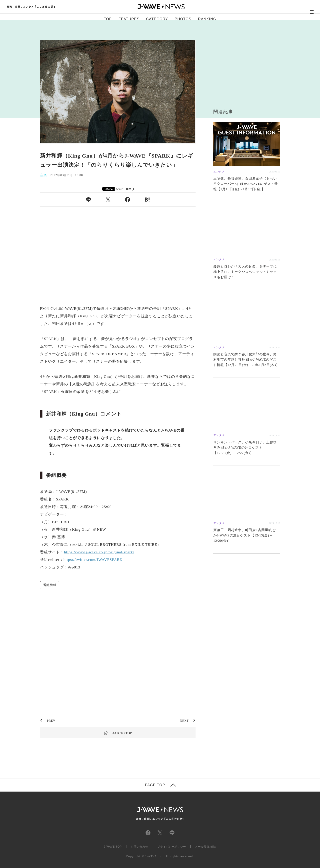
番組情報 (50, 585)
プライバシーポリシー (172, 847)
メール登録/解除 (206, 847)
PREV (51, 721)
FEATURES (129, 19)
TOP (108, 19)
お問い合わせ (140, 847)
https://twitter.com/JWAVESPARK (93, 560)
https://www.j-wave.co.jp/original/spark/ (99, 552)
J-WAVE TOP (113, 847)
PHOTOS (183, 19)
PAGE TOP (155, 785)
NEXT (184, 721)
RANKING (207, 19)
